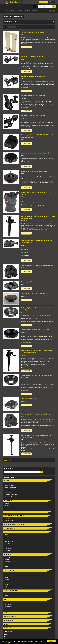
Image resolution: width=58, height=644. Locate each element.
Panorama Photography (11, 591)
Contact (35, 11)
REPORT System (8, 557)
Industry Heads (8, 508)
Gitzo (6, 575)
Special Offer (8, 628)
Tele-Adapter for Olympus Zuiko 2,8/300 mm (36, 414)
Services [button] (20, 11)
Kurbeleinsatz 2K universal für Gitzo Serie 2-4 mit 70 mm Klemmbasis (37, 436)
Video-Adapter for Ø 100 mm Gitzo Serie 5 (35, 330)
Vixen (6, 587)
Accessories (7, 551)
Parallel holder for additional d (14, 525)
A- (54, 11)
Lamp (6, 613)
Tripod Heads (8, 501)
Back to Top (8, 460)
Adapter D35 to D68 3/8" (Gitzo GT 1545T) (35, 294)
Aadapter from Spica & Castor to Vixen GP (35, 153)
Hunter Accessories (10, 617)
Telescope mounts (9, 542)
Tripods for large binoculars (11, 490)
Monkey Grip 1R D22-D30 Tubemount (33, 96)
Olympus (6, 584)
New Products (8, 620)
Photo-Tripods (8, 483)
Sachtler (6, 580)
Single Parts (7, 596)
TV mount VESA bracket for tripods (33, 32)
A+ (51, 11)
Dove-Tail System (8, 518)
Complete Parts (8, 593)
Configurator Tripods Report (11, 495)
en (51, 2)
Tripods (6, 481)
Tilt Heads (7, 506)
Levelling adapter (10, 528)
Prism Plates (7, 546)
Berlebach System (8, 521)
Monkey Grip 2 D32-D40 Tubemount (33, 57)
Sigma (6, 582)
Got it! (52, 641)
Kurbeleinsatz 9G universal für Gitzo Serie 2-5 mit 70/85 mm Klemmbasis (37, 352)
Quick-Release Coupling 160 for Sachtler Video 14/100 (36, 193)
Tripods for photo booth (10, 488)
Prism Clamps (8, 544)
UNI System (7, 559)
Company (28, 11)
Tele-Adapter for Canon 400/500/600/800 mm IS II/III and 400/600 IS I (37, 136)
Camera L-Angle (9, 512)
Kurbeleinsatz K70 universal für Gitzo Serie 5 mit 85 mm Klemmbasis (38, 217)
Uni (6, 635)
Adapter (6, 537)
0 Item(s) (44, 2)
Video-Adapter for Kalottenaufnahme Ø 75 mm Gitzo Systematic (37, 309)
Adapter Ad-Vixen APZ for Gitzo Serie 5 (34, 171)
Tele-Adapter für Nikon (29, 282)
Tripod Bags (7, 562)
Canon (6, 573)
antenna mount (8, 604)
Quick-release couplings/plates (14, 516)
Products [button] (12, 11)
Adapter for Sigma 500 (29, 399)
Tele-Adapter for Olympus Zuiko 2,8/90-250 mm (37, 265)
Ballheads (7, 503)
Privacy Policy (29, 2)
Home (6, 11)
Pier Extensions (8, 548)
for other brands (9, 570)
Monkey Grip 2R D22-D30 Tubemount (34, 115)
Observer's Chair (8, 539)
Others (6, 624)
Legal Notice (36, 2)
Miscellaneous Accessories (11, 564)
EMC (5, 600)
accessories (7, 609)
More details (27, 47)
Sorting (5, 27)
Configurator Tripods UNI (10, 497)
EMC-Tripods (7, 492)
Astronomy (8, 532)
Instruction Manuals (9, 637)
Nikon (6, 578)
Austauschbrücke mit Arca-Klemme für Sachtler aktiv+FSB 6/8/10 (37, 242)
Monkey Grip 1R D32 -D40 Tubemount (34, 76)
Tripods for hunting (9, 485)
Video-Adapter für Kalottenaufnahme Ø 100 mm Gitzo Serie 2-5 (37, 377)
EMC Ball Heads (8, 607)
